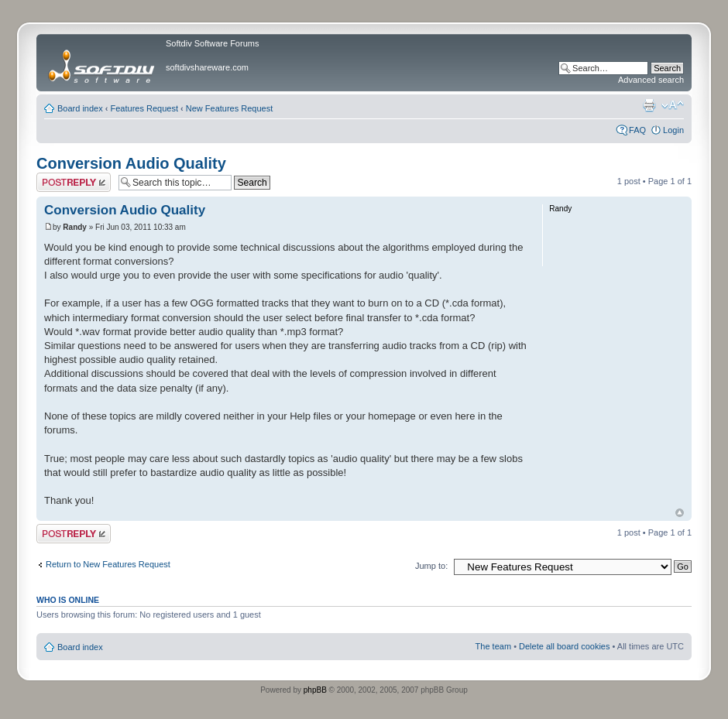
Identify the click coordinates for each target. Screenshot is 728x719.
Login (673, 130)
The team (493, 646)
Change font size (673, 105)
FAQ (637, 130)
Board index (80, 108)
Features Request (144, 108)
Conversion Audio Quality (131, 163)
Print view (649, 105)
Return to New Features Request (108, 564)
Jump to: (431, 566)
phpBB (315, 690)
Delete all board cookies (564, 646)
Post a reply (74, 182)
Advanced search (651, 80)
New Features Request (230, 108)
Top (680, 513)
